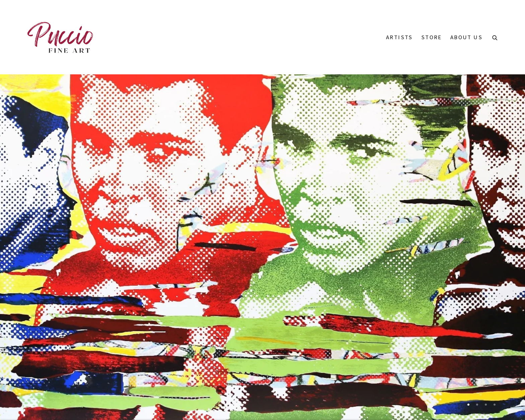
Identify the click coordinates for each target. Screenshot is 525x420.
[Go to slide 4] (495, 405)
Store (432, 37)
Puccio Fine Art (60, 37)
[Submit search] (495, 37)
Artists (399, 37)
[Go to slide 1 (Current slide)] (468, 405)
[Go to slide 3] (486, 405)
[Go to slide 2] (477, 405)
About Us (466, 37)
